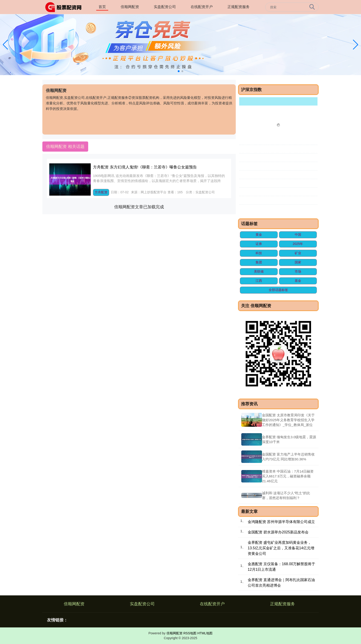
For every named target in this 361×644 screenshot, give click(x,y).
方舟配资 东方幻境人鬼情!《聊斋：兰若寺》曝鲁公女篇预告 (145, 167)
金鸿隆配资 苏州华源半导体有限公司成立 (281, 522)
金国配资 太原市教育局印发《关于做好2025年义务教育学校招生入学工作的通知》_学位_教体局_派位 (288, 420)
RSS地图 (190, 633)
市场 (298, 271)
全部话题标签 (278, 290)
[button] (356, 45)
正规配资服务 (239, 7)
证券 (259, 244)
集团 (259, 262)
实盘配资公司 (165, 7)
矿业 (298, 253)
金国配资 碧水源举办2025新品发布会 (278, 532)
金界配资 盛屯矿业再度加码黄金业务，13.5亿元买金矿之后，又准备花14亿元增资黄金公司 (281, 548)
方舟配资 (101, 192)
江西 (259, 281)
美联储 (259, 271)
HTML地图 (205, 633)
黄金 (259, 235)
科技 (259, 253)
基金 (298, 281)
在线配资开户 (202, 7)
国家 (298, 262)
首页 (102, 7)
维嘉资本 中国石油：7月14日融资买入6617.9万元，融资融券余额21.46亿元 (288, 476)
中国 (298, 235)
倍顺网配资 (130, 7)
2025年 (298, 244)
